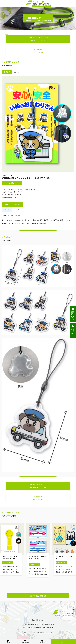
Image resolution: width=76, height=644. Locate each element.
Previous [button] (2, 558)
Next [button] (74, 558)
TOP (73, 609)
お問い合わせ (25, 643)
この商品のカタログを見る (38, 51)
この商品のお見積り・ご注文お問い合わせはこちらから (38, 39)
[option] (38, 552)
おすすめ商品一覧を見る (38, 596)
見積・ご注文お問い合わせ (73, 314)
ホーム (8, 643)
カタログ (42, 643)
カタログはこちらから (73, 330)
